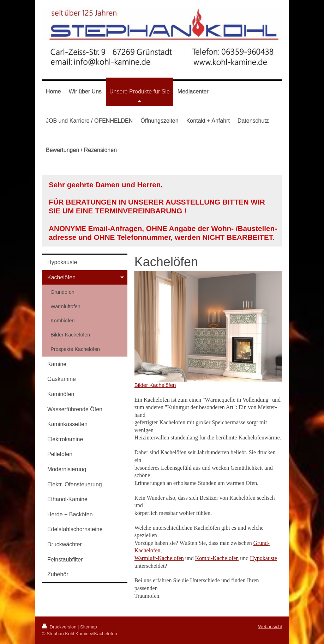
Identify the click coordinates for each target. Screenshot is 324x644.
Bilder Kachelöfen (155, 385)
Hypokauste (263, 558)
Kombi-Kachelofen (217, 558)
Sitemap (89, 627)
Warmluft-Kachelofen (159, 558)
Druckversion (60, 627)
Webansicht (270, 627)
